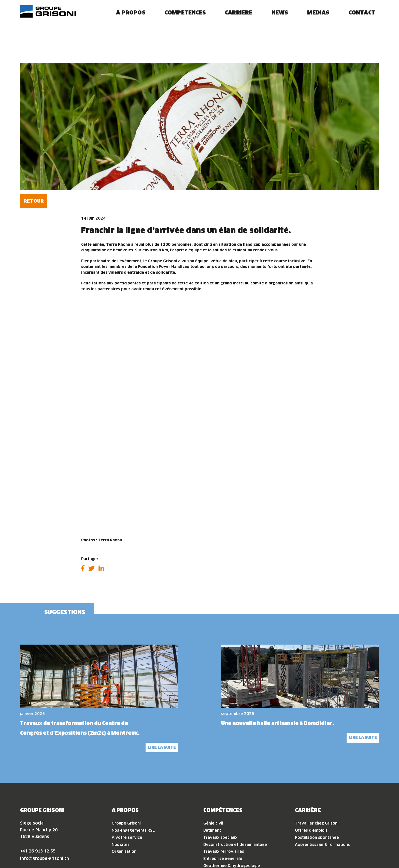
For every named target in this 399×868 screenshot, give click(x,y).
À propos (131, 21)
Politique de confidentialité (333, 861)
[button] (389, 780)
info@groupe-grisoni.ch (45, 809)
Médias (318, 21)
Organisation (124, 803)
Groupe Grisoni (126, 774)
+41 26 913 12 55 (38, 802)
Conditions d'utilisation (73, 861)
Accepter (287, 849)
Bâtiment (212, 781)
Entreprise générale (223, 809)
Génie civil (213, 774)
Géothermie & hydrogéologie (232, 817)
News (280, 21)
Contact (362, 21)
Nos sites (121, 795)
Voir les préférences (368, 849)
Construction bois (220, 824)
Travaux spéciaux (220, 788)
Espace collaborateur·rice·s (55, 849)
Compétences (185, 21)
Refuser (325, 849)
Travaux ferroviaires (224, 803)
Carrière (239, 21)
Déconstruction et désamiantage (235, 795)
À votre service (127, 788)
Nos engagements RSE (133, 781)
